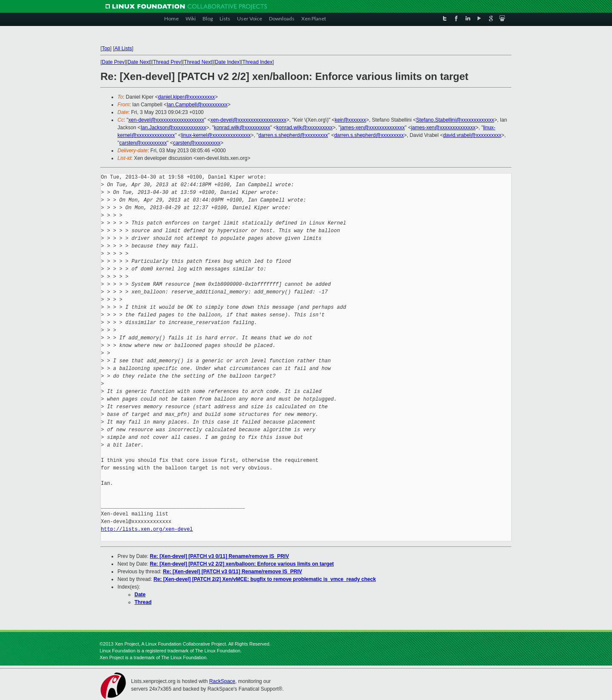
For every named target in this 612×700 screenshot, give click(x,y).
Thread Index (258, 62)
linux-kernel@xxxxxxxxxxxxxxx (216, 135)
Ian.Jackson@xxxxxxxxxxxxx (173, 128)
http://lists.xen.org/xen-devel (147, 529)
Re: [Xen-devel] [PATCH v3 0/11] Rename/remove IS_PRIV (219, 556)
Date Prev (113, 62)
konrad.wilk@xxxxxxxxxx (242, 128)
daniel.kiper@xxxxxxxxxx (186, 97)
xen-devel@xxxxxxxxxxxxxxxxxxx (166, 120)
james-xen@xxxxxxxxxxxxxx (373, 128)
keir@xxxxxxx (351, 120)
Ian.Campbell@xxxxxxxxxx (197, 105)
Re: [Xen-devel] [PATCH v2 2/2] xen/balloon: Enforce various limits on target (242, 564)
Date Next (139, 62)
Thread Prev (167, 62)
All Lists (123, 48)
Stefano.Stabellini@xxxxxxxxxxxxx (455, 120)
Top (106, 48)
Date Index (227, 62)
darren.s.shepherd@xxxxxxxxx (293, 135)
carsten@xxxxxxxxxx (143, 143)
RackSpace (222, 681)
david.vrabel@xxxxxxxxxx (472, 135)
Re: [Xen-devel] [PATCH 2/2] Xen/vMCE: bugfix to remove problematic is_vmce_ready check (265, 579)
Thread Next (198, 62)
